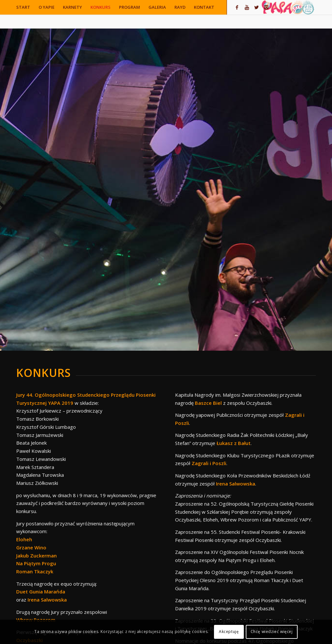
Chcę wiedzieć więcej (272, 632)
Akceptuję (229, 632)
